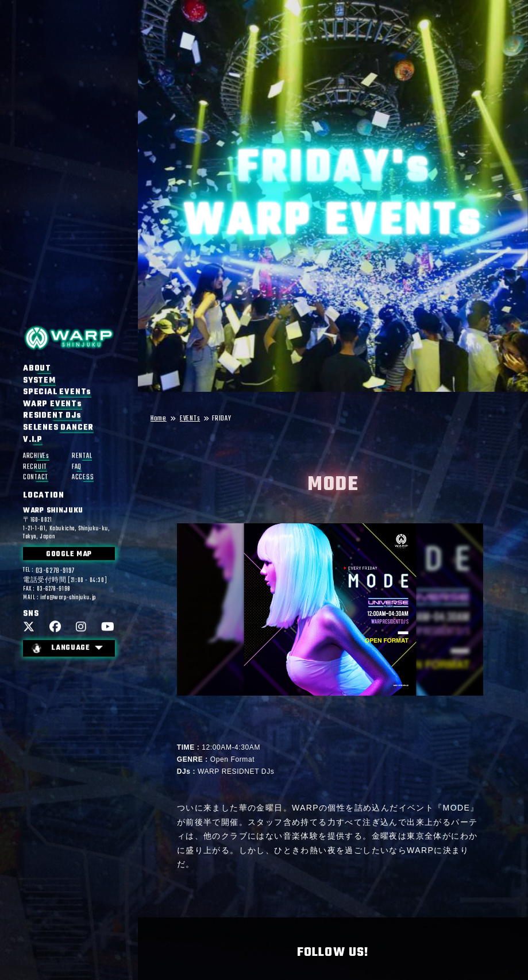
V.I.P (33, 440)
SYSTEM (39, 381)
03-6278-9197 (55, 571)
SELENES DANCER (58, 428)
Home (159, 419)
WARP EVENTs (53, 404)
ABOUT (37, 369)
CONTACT (36, 478)
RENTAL (82, 456)
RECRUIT (35, 467)
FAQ (77, 467)
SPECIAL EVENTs (57, 392)
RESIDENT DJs (52, 416)
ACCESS (83, 478)
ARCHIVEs (36, 456)
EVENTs (190, 419)
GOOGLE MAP (69, 555)
